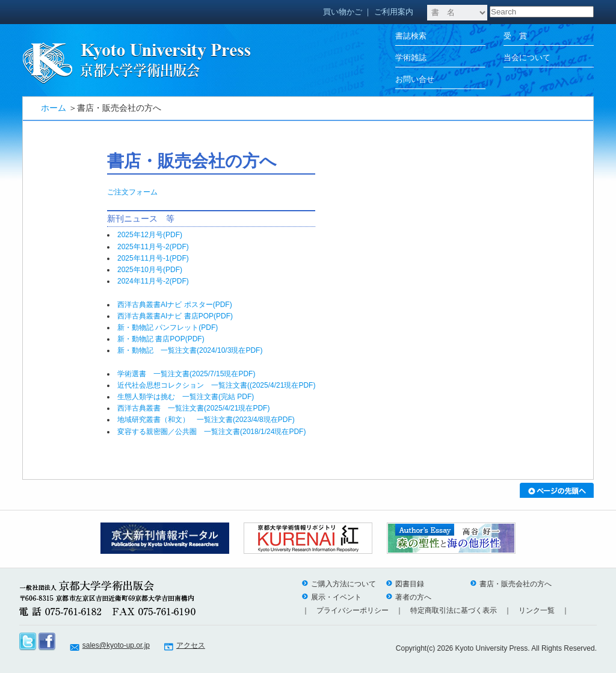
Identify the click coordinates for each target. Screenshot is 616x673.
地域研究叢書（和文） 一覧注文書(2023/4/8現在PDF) (206, 420)
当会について (527, 57)
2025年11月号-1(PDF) (157, 258)
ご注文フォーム (132, 192)
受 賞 (515, 36)
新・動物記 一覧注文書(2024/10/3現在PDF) (190, 350)
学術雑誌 (411, 57)
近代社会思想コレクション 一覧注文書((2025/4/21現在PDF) (216, 385)
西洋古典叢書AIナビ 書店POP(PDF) (175, 316)
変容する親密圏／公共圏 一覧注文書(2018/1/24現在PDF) (211, 432)
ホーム (54, 108)
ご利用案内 (394, 12)
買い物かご (343, 12)
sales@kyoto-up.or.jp (116, 645)
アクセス (191, 645)
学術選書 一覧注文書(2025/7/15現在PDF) (186, 374)
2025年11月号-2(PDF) (157, 247)
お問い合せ (415, 79)
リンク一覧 (537, 610)
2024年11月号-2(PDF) (157, 281)
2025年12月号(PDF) (153, 235)
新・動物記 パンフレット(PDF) (168, 327)
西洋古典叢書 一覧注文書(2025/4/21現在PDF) (193, 408)
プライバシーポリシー (353, 610)
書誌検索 (411, 36)
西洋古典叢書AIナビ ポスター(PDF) (175, 305)
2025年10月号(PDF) (153, 270)
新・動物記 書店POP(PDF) (161, 339)
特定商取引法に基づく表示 (454, 610)
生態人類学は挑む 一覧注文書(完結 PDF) (186, 397)
